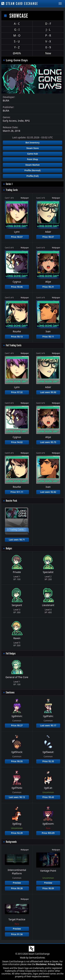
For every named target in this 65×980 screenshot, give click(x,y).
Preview (17, 883)
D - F (48, 24)
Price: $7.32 (17, 392)
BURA (6, 100)
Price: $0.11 (48, 337)
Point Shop (32, 159)
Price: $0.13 (17, 337)
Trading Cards (12, 190)
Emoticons (10, 692)
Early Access (10, 121)
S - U (17, 41)
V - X (48, 41)
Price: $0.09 (48, 888)
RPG (27, 121)
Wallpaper (25, 198)
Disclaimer (41, 964)
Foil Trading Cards (14, 345)
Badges (9, 548)
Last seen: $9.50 (48, 392)
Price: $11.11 (17, 492)
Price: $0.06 (17, 287)
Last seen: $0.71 (17, 540)
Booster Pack (12, 501)
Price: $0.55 (17, 761)
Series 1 (9, 184)
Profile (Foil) (33, 176)
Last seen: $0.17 (48, 726)
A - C (17, 24)
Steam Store (32, 148)
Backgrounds (11, 842)
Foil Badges (11, 653)
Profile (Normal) (32, 170)
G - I (17, 30)
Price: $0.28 (17, 888)
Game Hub (33, 154)
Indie (21, 121)
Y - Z (17, 47)
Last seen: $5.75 (48, 442)
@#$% (17, 53)
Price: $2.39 (17, 833)
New (48, 53)
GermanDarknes (37, 958)
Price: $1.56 (17, 934)
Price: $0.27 (17, 726)
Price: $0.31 (48, 287)
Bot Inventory (32, 143)
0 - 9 (48, 47)
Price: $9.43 (48, 797)
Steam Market (32, 165)
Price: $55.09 (48, 833)
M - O (17, 35)
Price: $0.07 (17, 237)
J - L (48, 30)
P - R (48, 35)
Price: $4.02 (17, 442)
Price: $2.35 (48, 761)
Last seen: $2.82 (48, 492)
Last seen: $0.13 (17, 797)
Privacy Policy (55, 964)
